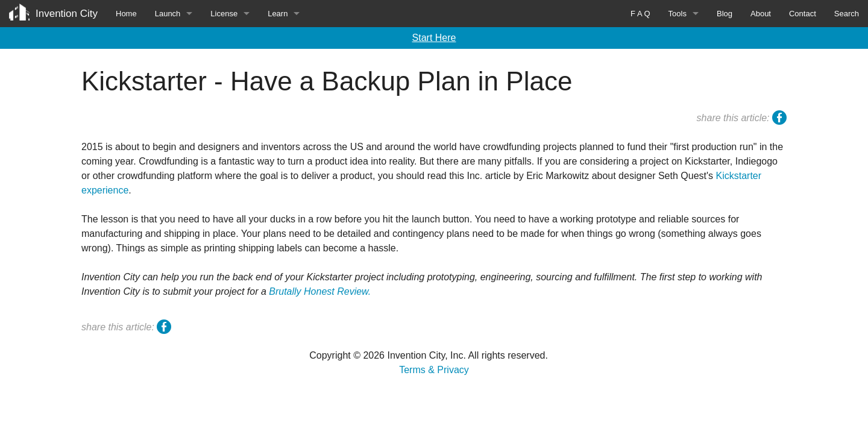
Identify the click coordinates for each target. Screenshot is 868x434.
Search (847, 14)
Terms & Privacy (434, 370)
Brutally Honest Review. (320, 291)
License (224, 14)
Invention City (67, 14)
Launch (168, 14)
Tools (678, 14)
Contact (803, 14)
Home (126, 14)
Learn (278, 14)
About (761, 14)
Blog (725, 14)
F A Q (640, 14)
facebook (779, 119)
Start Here (434, 38)
